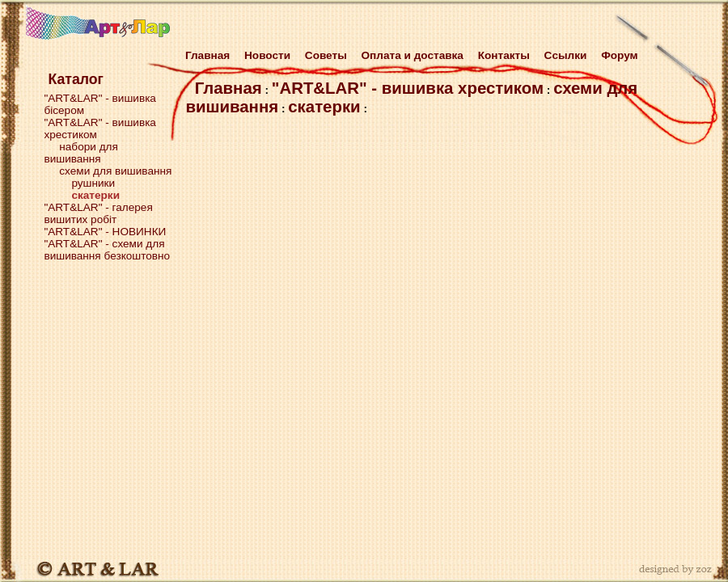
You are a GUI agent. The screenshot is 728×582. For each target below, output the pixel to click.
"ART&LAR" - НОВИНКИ (105, 232)
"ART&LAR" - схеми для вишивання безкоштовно (107, 250)
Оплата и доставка (413, 55)
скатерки (324, 107)
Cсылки (566, 55)
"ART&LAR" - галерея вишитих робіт (98, 213)
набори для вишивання (80, 153)
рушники (93, 183)
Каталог (75, 79)
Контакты (504, 55)
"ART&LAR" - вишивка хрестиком (408, 88)
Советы (326, 55)
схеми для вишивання (115, 171)
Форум (619, 55)
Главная (204, 55)
